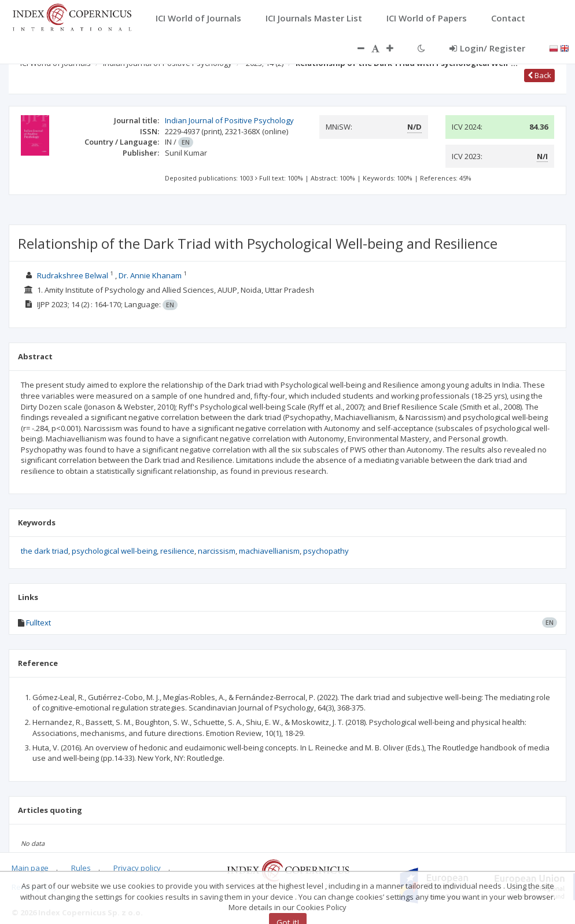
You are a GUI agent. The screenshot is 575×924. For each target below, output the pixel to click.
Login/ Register (487, 48)
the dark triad (45, 551)
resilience (177, 551)
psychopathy (326, 551)
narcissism (217, 551)
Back (539, 75)
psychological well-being (114, 551)
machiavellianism (269, 551)
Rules (81, 868)
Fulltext (38, 623)
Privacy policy (137, 868)
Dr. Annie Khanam (150, 275)
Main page (30, 868)
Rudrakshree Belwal (73, 275)
